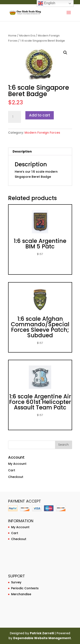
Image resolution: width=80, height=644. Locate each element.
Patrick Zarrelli (42, 633)
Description (22, 151)
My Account (17, 464)
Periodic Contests (25, 588)
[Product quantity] (15, 117)
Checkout (16, 477)
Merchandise (21, 594)
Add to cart (40, 115)
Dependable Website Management (42, 638)
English (47, 3)
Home (12, 36)
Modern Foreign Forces (42, 133)
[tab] (40, 152)
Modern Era (27, 36)
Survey (16, 582)
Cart (12, 470)
